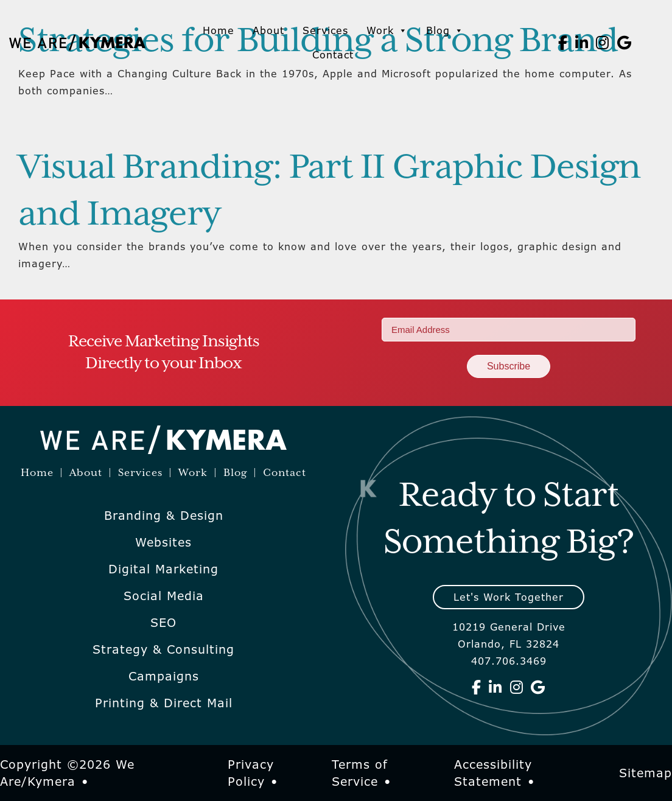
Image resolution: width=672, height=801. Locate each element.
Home (219, 30)
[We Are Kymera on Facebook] (563, 43)
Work (387, 30)
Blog (445, 30)
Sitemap (646, 773)
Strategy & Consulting (163, 649)
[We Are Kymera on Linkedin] (582, 43)
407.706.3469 (509, 661)
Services (325, 30)
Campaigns (164, 676)
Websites (163, 542)
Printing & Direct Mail (164, 703)
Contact (333, 55)
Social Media (164, 596)
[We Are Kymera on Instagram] (603, 43)
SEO (163, 623)
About (268, 30)
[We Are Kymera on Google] (625, 43)
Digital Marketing (163, 569)
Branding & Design (164, 516)
